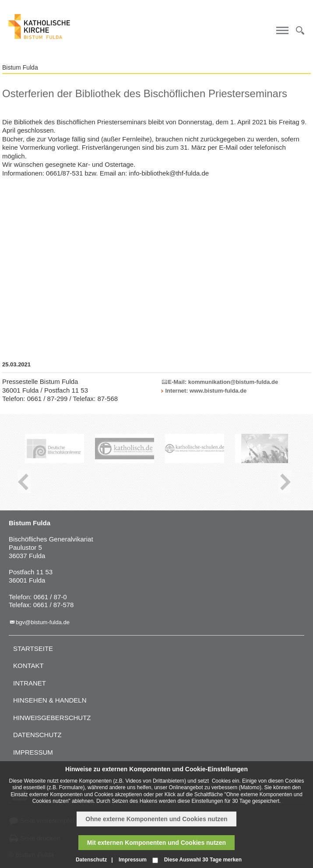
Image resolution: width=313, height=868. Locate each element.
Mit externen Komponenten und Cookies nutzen (156, 843)
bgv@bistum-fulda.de (43, 622)
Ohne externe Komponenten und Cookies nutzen (156, 819)
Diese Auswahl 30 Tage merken (203, 860)
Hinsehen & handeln (50, 700)
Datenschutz (37, 735)
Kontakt (28, 666)
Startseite (33, 648)
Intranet (30, 683)
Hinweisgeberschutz (52, 718)
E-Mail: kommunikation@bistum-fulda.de (223, 382)
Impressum (33, 752)
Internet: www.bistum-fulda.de (206, 391)
